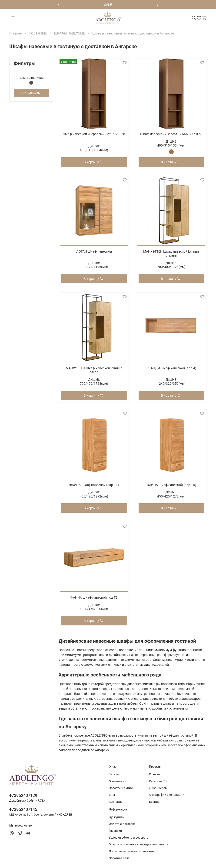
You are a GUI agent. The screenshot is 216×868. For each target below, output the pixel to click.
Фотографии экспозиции (167, 795)
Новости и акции (121, 788)
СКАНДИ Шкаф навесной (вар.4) (171, 368)
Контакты (116, 802)
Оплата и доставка (122, 824)
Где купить (116, 817)
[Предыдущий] (58, 5)
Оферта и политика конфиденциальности (139, 844)
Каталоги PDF (159, 781)
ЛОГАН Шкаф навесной (94, 251)
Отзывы (155, 774)
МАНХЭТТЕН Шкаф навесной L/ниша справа (171, 254)
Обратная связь (120, 858)
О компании (118, 781)
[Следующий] (158, 5)
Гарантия (115, 831)
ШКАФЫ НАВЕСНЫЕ (70, 33)
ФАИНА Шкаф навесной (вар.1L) (94, 485)
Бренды (155, 802)
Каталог (114, 774)
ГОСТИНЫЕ (38, 33)
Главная (16, 33)
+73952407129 (23, 795)
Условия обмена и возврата (129, 838)
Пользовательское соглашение (131, 851)
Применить (31, 93)
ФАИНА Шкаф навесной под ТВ (94, 597)
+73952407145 (23, 809)
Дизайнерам (158, 788)
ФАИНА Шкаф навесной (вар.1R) (171, 485)
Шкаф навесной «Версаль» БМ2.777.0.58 (94, 134)
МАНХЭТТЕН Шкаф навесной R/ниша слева (94, 370)
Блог (112, 795)
